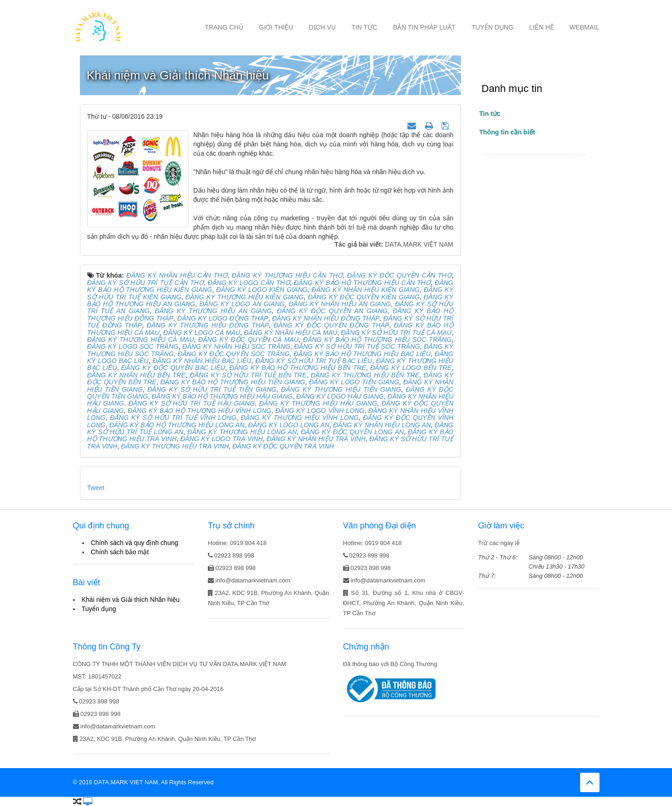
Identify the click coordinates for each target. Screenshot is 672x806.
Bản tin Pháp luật (424, 27)
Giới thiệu (276, 27)
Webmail (584, 27)
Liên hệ (542, 27)
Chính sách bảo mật (120, 552)
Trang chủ (224, 27)
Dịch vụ (323, 27)
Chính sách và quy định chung (135, 543)
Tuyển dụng (493, 27)
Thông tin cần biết (507, 132)
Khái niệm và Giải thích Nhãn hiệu (131, 600)
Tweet (96, 488)
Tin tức (364, 27)
